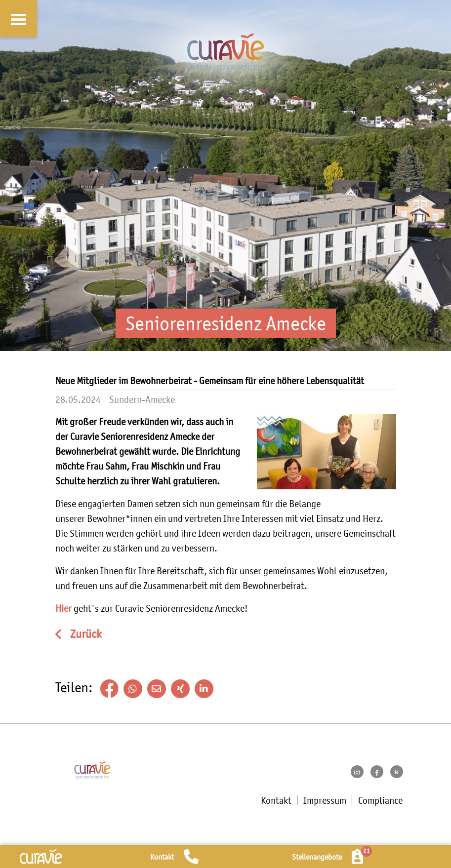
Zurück (85, 634)
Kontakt (276, 800)
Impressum (325, 800)
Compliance (380, 800)
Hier (64, 608)
